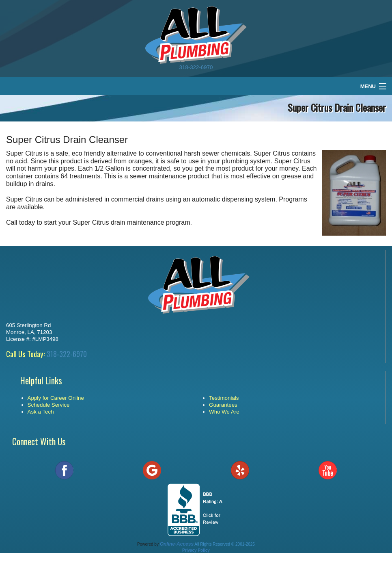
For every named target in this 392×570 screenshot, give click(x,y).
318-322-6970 (196, 67)
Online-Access (177, 544)
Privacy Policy (196, 550)
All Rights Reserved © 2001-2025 (225, 544)
